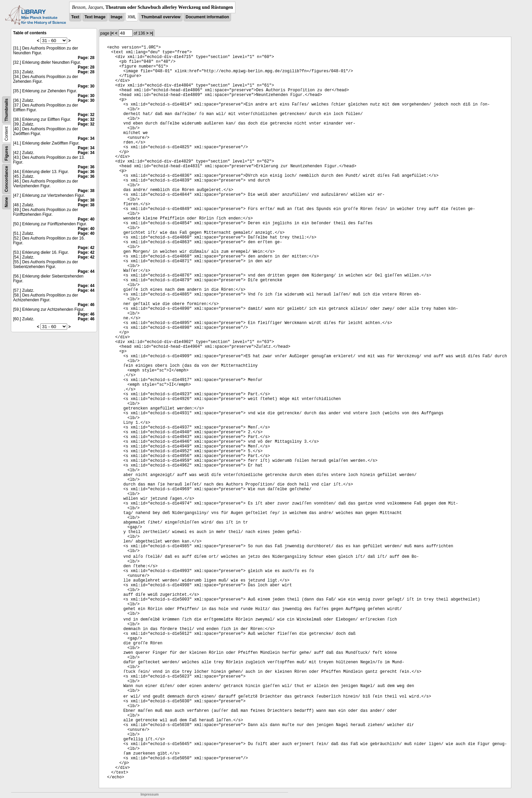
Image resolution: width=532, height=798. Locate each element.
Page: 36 (86, 167)
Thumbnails (6, 110)
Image (117, 17)
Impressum (149, 794)
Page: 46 (86, 305)
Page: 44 (86, 271)
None (6, 202)
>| (151, 33)
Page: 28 (86, 58)
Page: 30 (86, 86)
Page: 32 (86, 115)
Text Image (95, 17)
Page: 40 (86, 219)
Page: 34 (86, 138)
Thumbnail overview (161, 17)
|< (112, 33)
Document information (207, 17)
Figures (6, 153)
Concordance (6, 179)
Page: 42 (86, 248)
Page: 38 (86, 191)
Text (75, 17)
